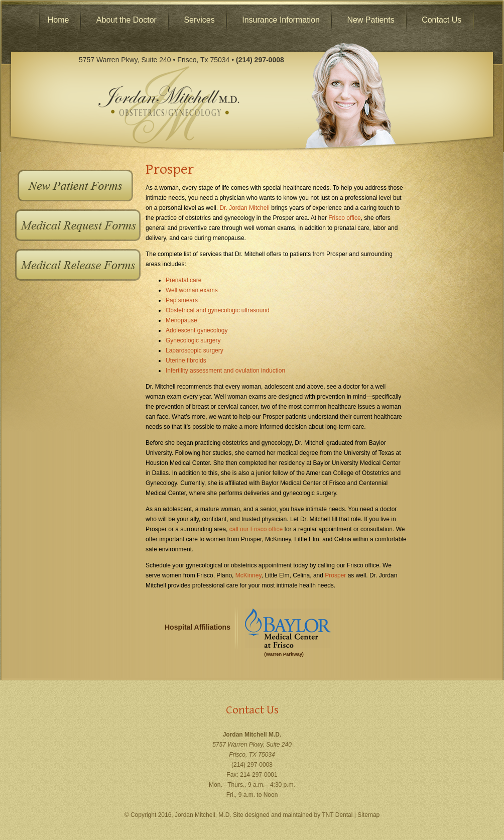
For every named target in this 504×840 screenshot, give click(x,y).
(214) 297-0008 (252, 765)
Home (58, 20)
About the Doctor (127, 20)
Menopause (181, 320)
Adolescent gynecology (197, 330)
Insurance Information (281, 20)
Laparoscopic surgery (195, 350)
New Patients (370, 20)
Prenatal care (183, 280)
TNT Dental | (340, 815)
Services (199, 20)
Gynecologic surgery (193, 340)
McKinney (248, 575)
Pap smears (182, 300)
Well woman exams (192, 290)
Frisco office (344, 218)
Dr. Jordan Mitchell (244, 208)
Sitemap (368, 815)
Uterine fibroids (186, 361)
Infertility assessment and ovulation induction (225, 371)
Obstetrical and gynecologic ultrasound (218, 310)
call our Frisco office (256, 529)
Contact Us (442, 20)
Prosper (335, 575)
